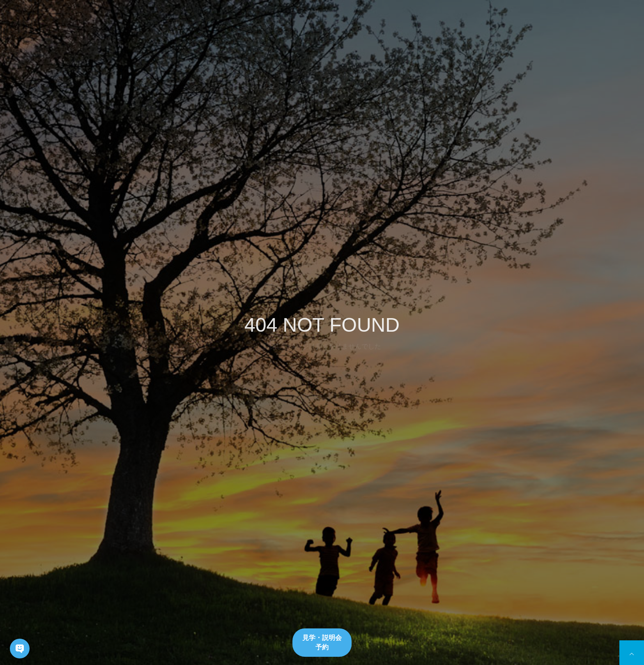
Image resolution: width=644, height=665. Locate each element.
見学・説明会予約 (322, 642)
